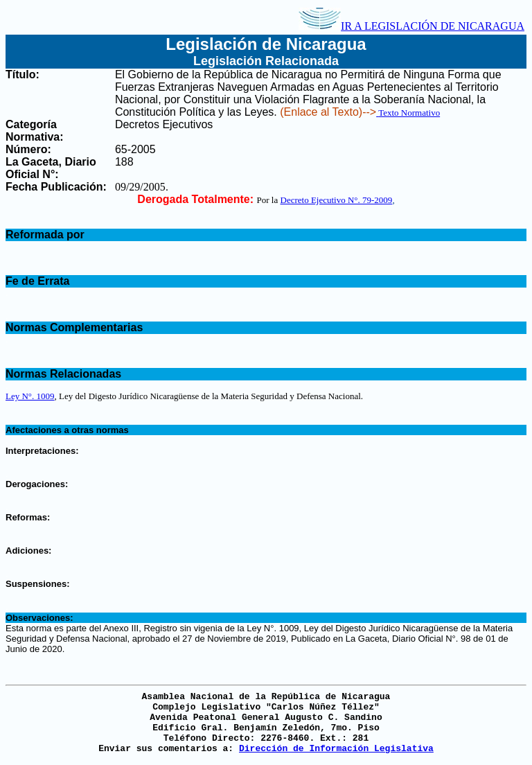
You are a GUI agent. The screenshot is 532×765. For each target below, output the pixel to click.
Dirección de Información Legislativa (336, 749)
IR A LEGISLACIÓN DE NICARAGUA (411, 26)
